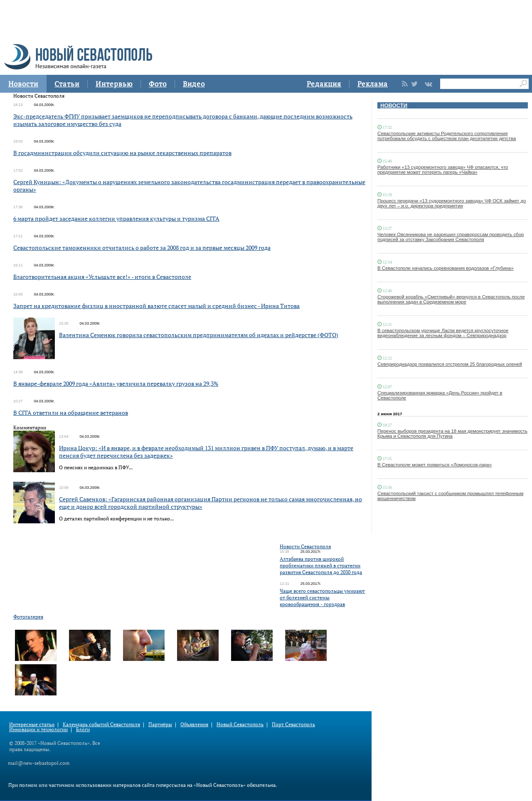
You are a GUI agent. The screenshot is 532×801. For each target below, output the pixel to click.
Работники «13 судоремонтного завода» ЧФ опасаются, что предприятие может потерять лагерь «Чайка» (443, 170)
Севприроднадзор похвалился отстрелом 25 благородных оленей (450, 364)
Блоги (83, 729)
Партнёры (160, 724)
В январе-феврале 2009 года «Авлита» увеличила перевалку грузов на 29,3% (116, 383)
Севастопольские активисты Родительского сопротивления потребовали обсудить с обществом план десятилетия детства (447, 136)
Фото (158, 84)
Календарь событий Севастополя (101, 724)
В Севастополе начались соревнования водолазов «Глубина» (446, 268)
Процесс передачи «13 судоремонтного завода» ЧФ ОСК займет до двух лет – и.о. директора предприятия (452, 203)
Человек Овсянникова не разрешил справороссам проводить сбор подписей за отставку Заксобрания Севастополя (451, 237)
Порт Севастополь (293, 724)
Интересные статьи (32, 724)
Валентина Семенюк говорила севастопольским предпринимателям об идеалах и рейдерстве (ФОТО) (199, 335)
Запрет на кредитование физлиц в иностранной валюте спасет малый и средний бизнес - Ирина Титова (156, 306)
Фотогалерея (28, 617)
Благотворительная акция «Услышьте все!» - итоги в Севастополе (102, 277)
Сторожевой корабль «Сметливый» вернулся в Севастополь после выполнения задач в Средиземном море (451, 299)
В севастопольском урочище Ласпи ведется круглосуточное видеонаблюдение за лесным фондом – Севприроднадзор (443, 333)
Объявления (194, 724)
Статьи (67, 84)
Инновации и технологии (38, 729)
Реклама (373, 84)
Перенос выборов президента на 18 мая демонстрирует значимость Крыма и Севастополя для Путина (452, 434)
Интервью (114, 84)
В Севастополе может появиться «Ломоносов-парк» (435, 465)
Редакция (324, 84)
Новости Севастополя (305, 546)
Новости (23, 84)
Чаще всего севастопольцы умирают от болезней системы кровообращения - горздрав (322, 598)
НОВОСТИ (394, 105)
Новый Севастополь (240, 724)
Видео (194, 84)
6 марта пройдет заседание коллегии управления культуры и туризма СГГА (116, 218)
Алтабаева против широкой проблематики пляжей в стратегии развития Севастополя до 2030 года (321, 566)
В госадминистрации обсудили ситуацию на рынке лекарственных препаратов (122, 153)
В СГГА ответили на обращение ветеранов (71, 413)
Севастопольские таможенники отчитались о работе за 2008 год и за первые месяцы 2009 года (142, 248)
